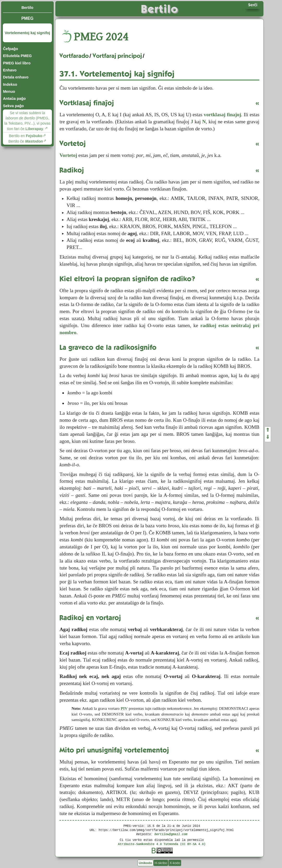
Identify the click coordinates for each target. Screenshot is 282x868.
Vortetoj (68, 155)
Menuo (9, 91)
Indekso (10, 84)
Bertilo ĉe (26, 141)
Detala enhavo (16, 77)
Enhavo (10, 70)
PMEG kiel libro (17, 63)
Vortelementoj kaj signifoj (27, 33)
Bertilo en (26, 136)
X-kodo (175, 863)
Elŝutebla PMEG (17, 56)
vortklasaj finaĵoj (222, 115)
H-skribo (161, 863)
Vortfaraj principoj (117, 56)
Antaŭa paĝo (14, 99)
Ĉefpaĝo (10, 49)
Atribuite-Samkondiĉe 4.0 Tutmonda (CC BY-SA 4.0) (162, 844)
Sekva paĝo (13, 106)
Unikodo (145, 863)
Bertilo (27, 8)
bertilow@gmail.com (171, 834)
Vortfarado (74, 56)
